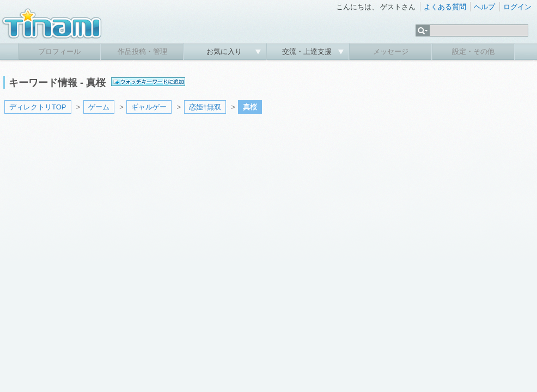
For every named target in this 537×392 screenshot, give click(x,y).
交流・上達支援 (308, 51)
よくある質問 (445, 7)
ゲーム (99, 107)
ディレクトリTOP (38, 107)
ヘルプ (484, 7)
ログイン (517, 7)
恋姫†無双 (205, 107)
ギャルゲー (149, 107)
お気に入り (225, 51)
